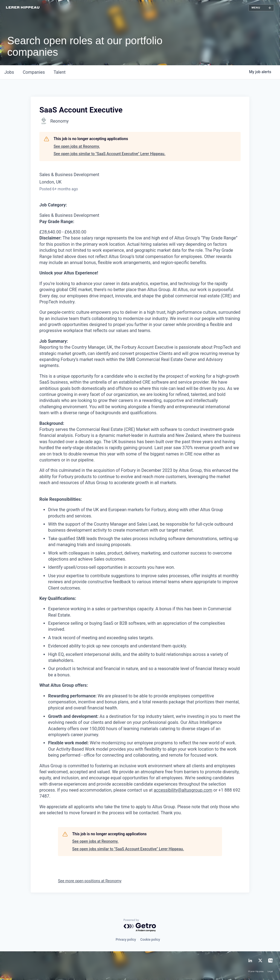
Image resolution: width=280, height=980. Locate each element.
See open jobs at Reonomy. (77, 146)
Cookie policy (150, 940)
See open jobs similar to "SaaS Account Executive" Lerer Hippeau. (110, 154)
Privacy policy (126, 940)
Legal (270, 972)
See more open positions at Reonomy (90, 881)
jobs (9, 72)
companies (34, 72)
